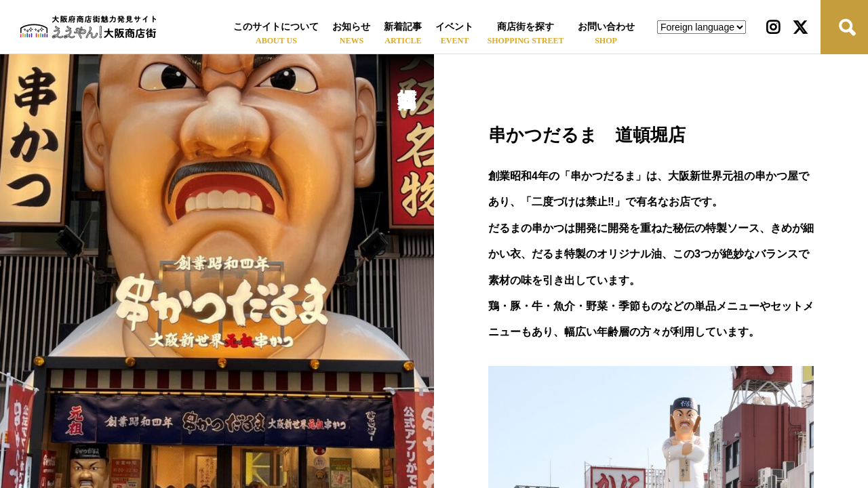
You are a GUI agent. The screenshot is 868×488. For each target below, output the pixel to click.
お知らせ (351, 27)
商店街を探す (526, 27)
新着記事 (403, 27)
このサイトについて (276, 27)
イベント (454, 27)
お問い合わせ (606, 27)
